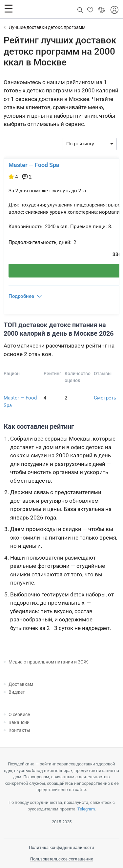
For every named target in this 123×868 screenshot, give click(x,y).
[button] (9, 9)
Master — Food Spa (34, 165)
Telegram (86, 809)
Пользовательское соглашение (62, 859)
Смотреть (105, 398)
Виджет (17, 692)
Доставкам (21, 684)
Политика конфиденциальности (61, 847)
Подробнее (21, 296)
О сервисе (19, 714)
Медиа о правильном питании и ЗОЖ (48, 662)
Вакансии (19, 722)
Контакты (19, 730)
